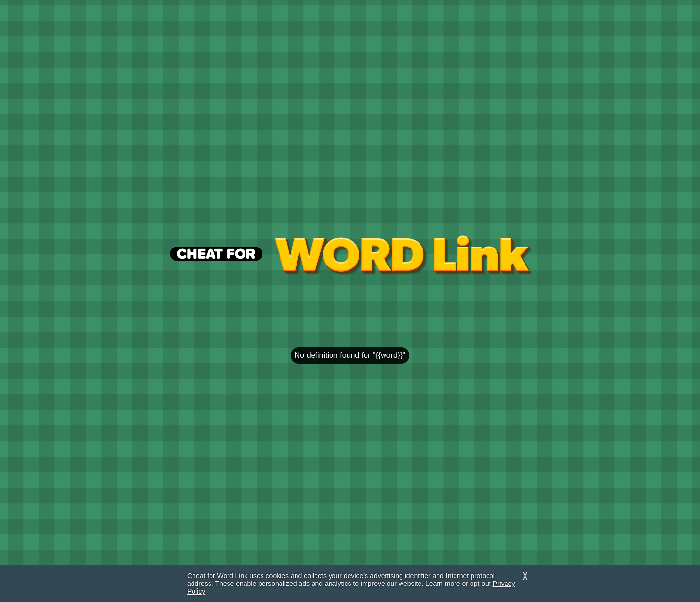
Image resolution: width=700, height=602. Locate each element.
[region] (350, 308)
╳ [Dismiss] (525, 576)
